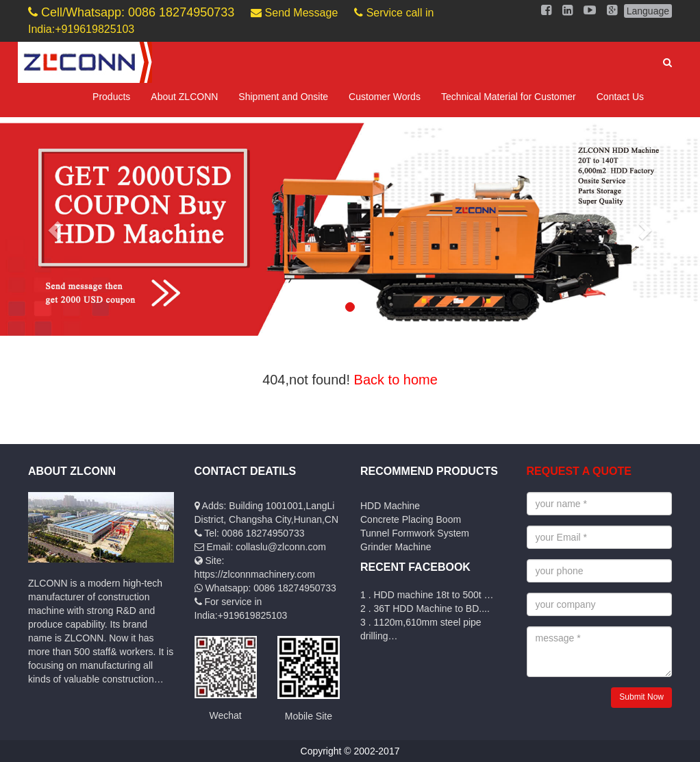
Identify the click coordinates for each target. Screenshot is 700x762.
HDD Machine (390, 506)
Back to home (396, 380)
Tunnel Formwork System (415, 533)
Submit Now (641, 697)
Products (111, 97)
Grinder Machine (396, 547)
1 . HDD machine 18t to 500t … (427, 595)
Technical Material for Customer (509, 97)
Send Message (294, 13)
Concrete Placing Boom (411, 519)
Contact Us (620, 97)
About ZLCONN (184, 97)
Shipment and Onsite (283, 97)
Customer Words (385, 97)
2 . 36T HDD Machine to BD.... (425, 609)
